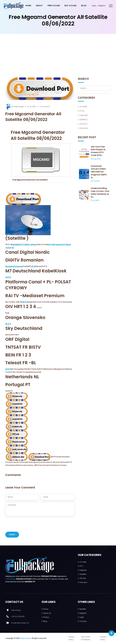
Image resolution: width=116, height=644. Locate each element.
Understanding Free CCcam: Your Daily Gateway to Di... (100, 192)
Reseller (30, 17)
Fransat (58, 245)
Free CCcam (54, 6)
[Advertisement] (58, 51)
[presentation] (23, 525)
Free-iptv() (84, 128)
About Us (47, 613)
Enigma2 (83, 570)
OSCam (83, 579)
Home (28, 6)
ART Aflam (31, 245)
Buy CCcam (70, 6)
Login (94, 6)
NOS (14, 245)
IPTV (84, 17)
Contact (83, 622)
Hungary (10, 266)
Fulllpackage (25, 639)
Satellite (83, 574)
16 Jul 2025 (32, 107)
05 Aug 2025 (96, 159)
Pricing (46, 617)
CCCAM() (83, 107)
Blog (84, 6)
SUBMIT (12, 535)
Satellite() (83, 120)
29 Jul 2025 (95, 181)
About (39, 6)
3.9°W (65, 245)
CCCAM (83, 562)
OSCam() (83, 124)
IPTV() (82, 111)
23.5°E (8, 369)
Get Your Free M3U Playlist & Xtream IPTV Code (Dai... (98, 151)
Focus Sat (19, 266)
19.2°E (8, 324)
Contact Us (58, 17)
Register (102, 6)
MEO (18, 245)
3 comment (45, 107)
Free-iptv (83, 583)
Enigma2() (84, 115)
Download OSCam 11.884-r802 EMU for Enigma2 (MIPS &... (99, 172)
